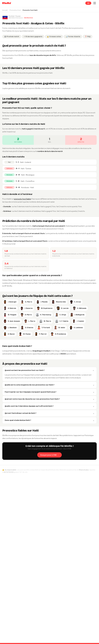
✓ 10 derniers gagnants (33, 37)
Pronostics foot (15, 10)
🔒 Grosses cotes (54, 37)
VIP (88, 3)
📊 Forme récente (73, 37)
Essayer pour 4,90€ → (49, 455)
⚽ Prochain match (12, 37)
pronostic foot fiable (22, 199)
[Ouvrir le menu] (95, 3)
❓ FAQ (88, 37)
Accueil (5, 10)
